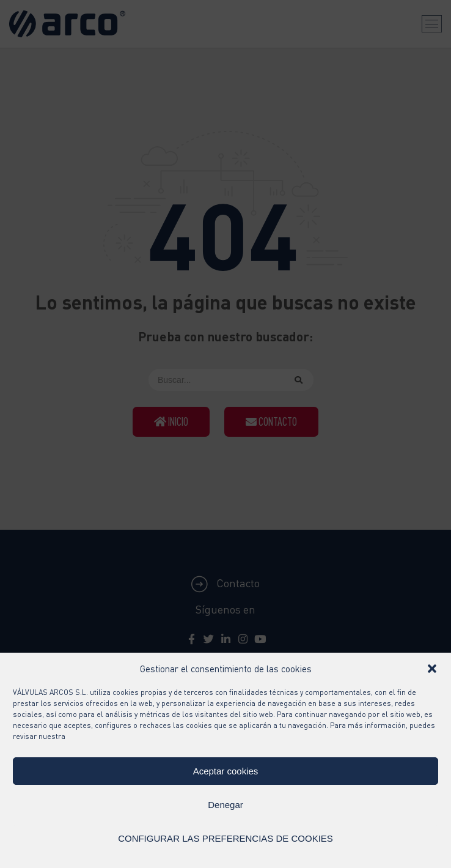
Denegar (226, 805)
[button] (432, 669)
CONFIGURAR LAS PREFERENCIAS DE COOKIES (226, 838)
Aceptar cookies (226, 771)
